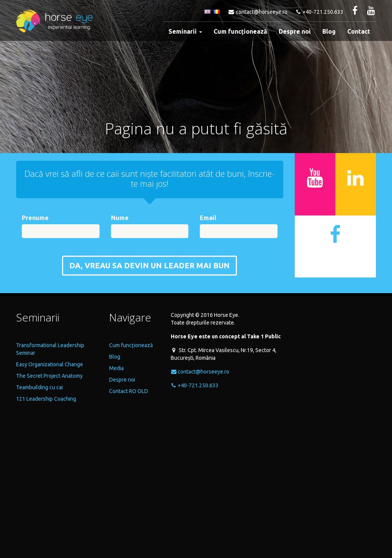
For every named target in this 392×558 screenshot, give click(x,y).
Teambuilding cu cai (39, 387)
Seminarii (185, 31)
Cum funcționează (240, 31)
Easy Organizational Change (50, 364)
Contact (359, 31)
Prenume (35, 218)
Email (208, 218)
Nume (120, 218)
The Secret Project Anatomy (49, 376)
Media (116, 368)
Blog (329, 31)
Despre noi (295, 31)
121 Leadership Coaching (46, 399)
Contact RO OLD (129, 391)
